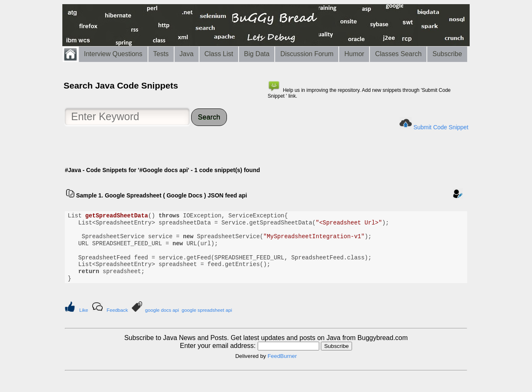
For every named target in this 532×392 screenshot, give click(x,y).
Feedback (117, 310)
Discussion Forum (307, 54)
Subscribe (447, 54)
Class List (219, 54)
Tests (161, 54)
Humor (354, 54)
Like (84, 310)
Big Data (257, 54)
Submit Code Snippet (441, 127)
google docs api (162, 310)
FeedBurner (282, 356)
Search (209, 117)
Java (187, 54)
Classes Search (398, 54)
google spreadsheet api (207, 310)
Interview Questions (113, 54)
